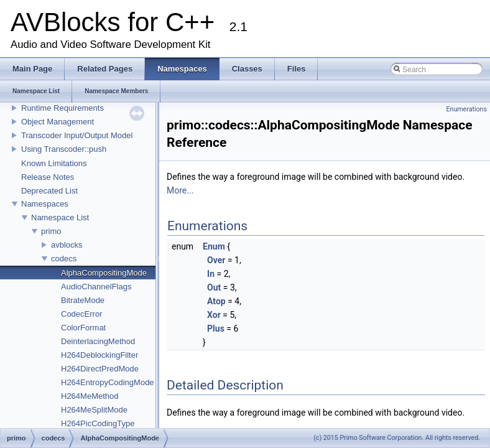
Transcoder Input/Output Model (77, 135)
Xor (214, 315)
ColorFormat (83, 328)
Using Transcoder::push (64, 149)
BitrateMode (83, 300)
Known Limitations (54, 163)
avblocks (67, 245)
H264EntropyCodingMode (108, 382)
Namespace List (60, 217)
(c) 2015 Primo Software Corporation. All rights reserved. (397, 438)
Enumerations (466, 109)
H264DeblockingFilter (99, 355)
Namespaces (45, 204)
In (211, 274)
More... (180, 190)
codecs (64, 259)
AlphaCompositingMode (104, 273)
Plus (216, 329)
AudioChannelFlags (96, 287)
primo (51, 231)
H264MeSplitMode (94, 410)
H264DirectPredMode (100, 369)
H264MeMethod (90, 396)
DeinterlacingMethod (98, 341)
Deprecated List (49, 191)
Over (216, 260)
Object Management (58, 122)
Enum (214, 246)
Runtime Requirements (62, 108)
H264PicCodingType (98, 423)
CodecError (81, 314)
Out (214, 287)
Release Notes (48, 177)
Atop (216, 301)
